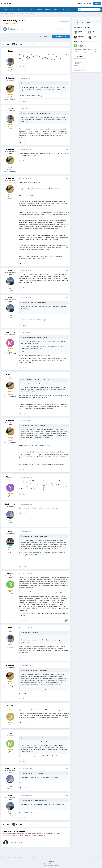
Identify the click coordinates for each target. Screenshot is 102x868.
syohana (10, 574)
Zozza (10, 51)
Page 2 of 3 (31, 44)
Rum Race (48, 9)
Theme (51, 862)
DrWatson (10, 78)
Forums (5, 9)
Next (20, 44)
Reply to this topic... (18, 843)
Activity (13, 9)
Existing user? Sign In (84, 4)
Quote (25, 66)
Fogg (10, 531)
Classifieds (39, 9)
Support (65, 9)
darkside (10, 706)
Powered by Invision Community (51, 865)
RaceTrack (30, 9)
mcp (10, 733)
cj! (11, 28)
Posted (25, 51)
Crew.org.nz (7, 4)
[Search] (87, 9)
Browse (21, 9)
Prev (7, 44)
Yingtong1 (10, 477)
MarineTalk (20, 30)
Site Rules (57, 9)
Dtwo (10, 270)
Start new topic (45, 36)
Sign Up (97, 4)
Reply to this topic (61, 36)
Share (51, 29)
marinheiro (10, 332)
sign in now (42, 834)
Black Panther (10, 504)
